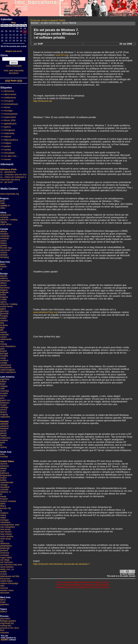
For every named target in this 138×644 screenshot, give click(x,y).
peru (2, 398)
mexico (4, 396)
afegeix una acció (14, 51)
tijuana (3, 412)
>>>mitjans (6, 143)
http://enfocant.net (43, 101)
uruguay (4, 414)
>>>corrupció (7, 101)
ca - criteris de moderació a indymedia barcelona (13, 178)
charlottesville (7, 482)
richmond (5, 553)
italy (2, 323)
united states (6, 581)
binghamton (6, 475)
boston (3, 478)
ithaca (3, 506)
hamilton (4, 234)
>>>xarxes (6, 159)
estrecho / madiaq (9, 220)
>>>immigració (8, 130)
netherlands (6, 339)
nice (2, 342)
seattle (3, 572)
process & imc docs (10, 628)
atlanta (3, 468)
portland (4, 551)
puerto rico (5, 400)
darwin (3, 431)
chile (2, 389)
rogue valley (6, 558)
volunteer (5, 633)
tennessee (5, 579)
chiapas (4, 386)
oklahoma (5, 543)
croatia (3, 299)
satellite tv (5, 206)
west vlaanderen (8, 372)
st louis (4, 574)
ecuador (4, 393)
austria (3, 285)
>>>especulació (8, 117)
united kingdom (7, 370)
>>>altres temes (8, 94)
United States (7, 461)
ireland (3, 318)
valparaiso (5, 417)
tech (2, 630)
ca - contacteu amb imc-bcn (13, 175)
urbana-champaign (9, 583)
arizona (4, 464)
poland (3, 351)
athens (3, 283)
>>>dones (6, 107)
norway (4, 344)
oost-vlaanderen (8, 346)
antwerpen (5, 281)
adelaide (4, 424)
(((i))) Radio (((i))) (14, 81)
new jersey (5, 529)
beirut (3, 600)
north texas (5, 539)
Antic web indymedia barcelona (14, 72)
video (3, 208)
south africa (6, 224)
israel (3, 602)
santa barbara (7, 567)
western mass (7, 590)
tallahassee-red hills (10, 576)
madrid (4, 332)
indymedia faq (7, 623)
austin (3, 471)
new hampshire (7, 527)
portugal (4, 353)
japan (3, 264)
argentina (5, 379)
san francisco (7, 562)
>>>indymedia (8, 133)
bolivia (3, 382)
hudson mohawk (8, 501)
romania (4, 356)
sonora (4, 410)
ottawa (3, 243)
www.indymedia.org (10, 194)
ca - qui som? (7, 182)
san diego (5, 560)
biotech (4, 612)
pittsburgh (5, 548)
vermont (4, 588)
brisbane (4, 428)
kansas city (5, 508)
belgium (4, 290)
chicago (4, 485)
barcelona (5, 288)
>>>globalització (9, 124)
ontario (4, 241)
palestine (4, 604)
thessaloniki (6, 367)
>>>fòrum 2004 (8, 120)
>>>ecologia (7, 111)
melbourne (5, 438)
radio (3, 203)
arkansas (5, 466)
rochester (5, 555)
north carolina (7, 536)
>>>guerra (6, 127)
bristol (3, 295)
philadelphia (6, 546)
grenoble (4, 314)
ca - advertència (8, 172)
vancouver (5, 250)
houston (4, 499)
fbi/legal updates (8, 621)
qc (1, 269)
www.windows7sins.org (45, 312)
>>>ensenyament (9, 114)
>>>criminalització (9, 104)
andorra (4, 278)
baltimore (5, 473)
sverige (4, 363)
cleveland (5, 487)
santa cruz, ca (7, 569)
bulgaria (4, 297)
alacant (4, 276)
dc (1, 494)
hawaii (3, 497)
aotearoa (4, 426)
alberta (4, 231)
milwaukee (5, 522)
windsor (4, 255)
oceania (4, 440)
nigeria (3, 222)
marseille (4, 335)
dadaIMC (4, 640)
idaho (3, 504)
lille (2, 330)
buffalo (3, 480)
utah (2, 586)
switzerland (6, 365)
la (1, 511)
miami (3, 518)
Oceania (4, 421)
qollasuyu (5, 403)
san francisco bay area (11, 565)
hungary (4, 316)
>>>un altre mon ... (10, 156)
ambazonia (5, 215)
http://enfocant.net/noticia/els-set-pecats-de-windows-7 (61, 564)
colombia (4, 391)
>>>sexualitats (8, 153)
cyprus (3, 302)
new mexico (6, 532)
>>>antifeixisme (8, 98)
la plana (4, 325)
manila (3, 267)
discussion (5, 619)
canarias (4, 217)
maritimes (5, 236)
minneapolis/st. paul (10, 525)
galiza (3, 309)
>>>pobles (6, 146)
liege (2, 328)
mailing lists (6, 626)
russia (3, 358)
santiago (4, 407)
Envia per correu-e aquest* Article (48, 20)
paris (3, 349)
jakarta (3, 433)
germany (4, 311)
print (2, 201)
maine (3, 515)
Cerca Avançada (14, 66)
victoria (4, 253)
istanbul (4, 321)
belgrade (4, 292)
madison (4, 513)
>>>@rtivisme (7, 91)
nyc (2, 541)
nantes (3, 337)
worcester (5, 593)
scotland (4, 360)
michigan (4, 520)
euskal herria (6, 306)
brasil (3, 384)
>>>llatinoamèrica (9, 140)
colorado (4, 489)
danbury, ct (5, 492)
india (2, 454)
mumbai (4, 457)
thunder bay (6, 248)
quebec (4, 245)
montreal (4, 238)
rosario (4, 405)
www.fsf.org (62, 55)
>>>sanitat (6, 150)
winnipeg (4, 257)
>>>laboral (6, 137)
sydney (4, 447)
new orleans (6, 534)
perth (3, 443)
